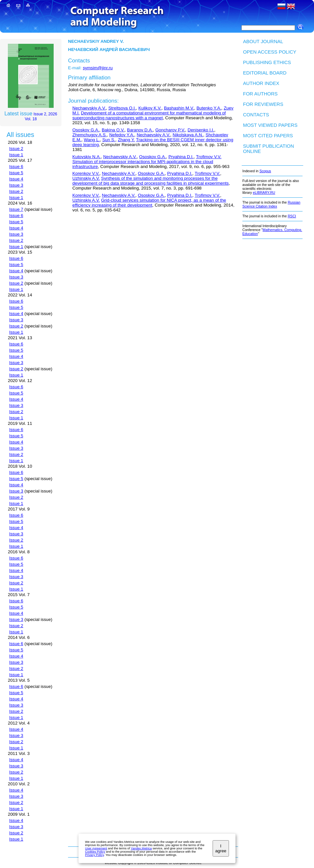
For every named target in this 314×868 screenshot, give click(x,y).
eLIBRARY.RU (264, 192)
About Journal (263, 42)
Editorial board (265, 73)
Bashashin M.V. (179, 108)
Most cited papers (268, 136)
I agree (221, 848)
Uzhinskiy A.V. (86, 178)
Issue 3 (16, 185)
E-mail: (75, 68)
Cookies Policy (95, 852)
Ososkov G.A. (86, 130)
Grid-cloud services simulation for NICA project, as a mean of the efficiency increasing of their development (149, 203)
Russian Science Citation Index (271, 204)
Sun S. (109, 140)
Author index (261, 83)
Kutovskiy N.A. (87, 157)
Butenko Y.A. (209, 108)
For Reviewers (263, 104)
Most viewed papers (270, 125)
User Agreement (96, 848)
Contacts (256, 115)
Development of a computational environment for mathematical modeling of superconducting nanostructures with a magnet (149, 115)
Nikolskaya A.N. (188, 135)
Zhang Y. (126, 140)
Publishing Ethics (267, 62)
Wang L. (92, 140)
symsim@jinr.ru (98, 68)
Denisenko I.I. (201, 130)
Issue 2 (16, 149)
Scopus (265, 171)
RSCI (292, 216)
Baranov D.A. (140, 130)
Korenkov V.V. (86, 173)
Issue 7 (16, 209)
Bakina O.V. (113, 130)
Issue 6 (16, 167)
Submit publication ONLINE (269, 149)
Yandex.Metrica (141, 848)
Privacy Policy (94, 855)
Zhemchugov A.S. (89, 135)
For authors (260, 94)
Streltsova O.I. (122, 108)
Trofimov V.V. (209, 157)
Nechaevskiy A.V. (89, 108)
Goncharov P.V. (170, 130)
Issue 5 (16, 173)
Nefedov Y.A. (122, 135)
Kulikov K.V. (150, 108)
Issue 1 (16, 155)
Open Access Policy (270, 52)
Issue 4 (16, 179)
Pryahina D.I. (181, 157)
